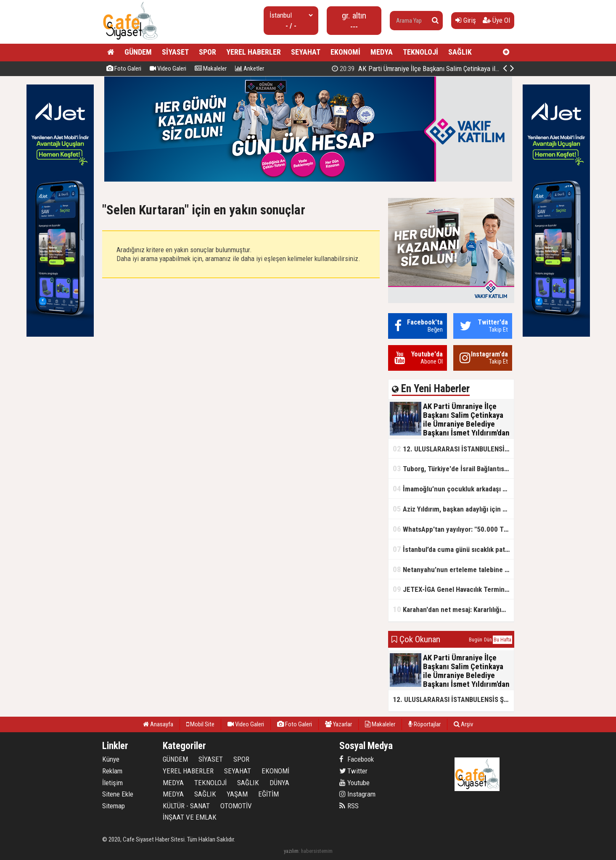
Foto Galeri (124, 69)
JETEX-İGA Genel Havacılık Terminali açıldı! (453, 589)
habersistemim (317, 851)
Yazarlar (338, 724)
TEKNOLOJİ (420, 52)
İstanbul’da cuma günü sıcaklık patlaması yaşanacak (453, 549)
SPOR (208, 52)
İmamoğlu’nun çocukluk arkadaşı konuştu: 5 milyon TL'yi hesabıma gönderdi (453, 489)
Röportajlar (424, 724)
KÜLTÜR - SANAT (186, 806)
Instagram (357, 794)
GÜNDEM (138, 52)
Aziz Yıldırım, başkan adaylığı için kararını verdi (453, 509)
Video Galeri (168, 69)
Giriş (466, 20)
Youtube (354, 783)
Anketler (250, 69)
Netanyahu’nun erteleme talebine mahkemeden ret (453, 569)
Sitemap (114, 806)
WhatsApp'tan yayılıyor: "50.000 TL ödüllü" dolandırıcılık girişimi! (453, 529)
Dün (488, 640)
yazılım (291, 851)
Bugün (476, 640)
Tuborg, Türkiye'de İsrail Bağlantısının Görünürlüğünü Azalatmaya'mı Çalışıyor (453, 468)
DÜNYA (279, 783)
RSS (349, 806)
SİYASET (175, 52)
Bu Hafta (502, 640)
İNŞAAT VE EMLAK (190, 817)
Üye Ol (496, 20)
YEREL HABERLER (254, 52)
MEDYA (382, 52)
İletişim (112, 783)
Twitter (353, 771)
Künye (111, 759)
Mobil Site (200, 724)
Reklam (112, 771)
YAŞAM (237, 794)
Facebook (357, 759)
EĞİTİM (268, 794)
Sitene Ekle (118, 794)
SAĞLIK (460, 52)
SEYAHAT (306, 52)
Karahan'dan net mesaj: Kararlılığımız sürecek (453, 609)
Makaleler (211, 69)
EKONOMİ (345, 52)
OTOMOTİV (236, 806)
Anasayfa (158, 724)
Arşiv (463, 724)
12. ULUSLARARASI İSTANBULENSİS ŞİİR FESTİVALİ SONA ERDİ (453, 449)
